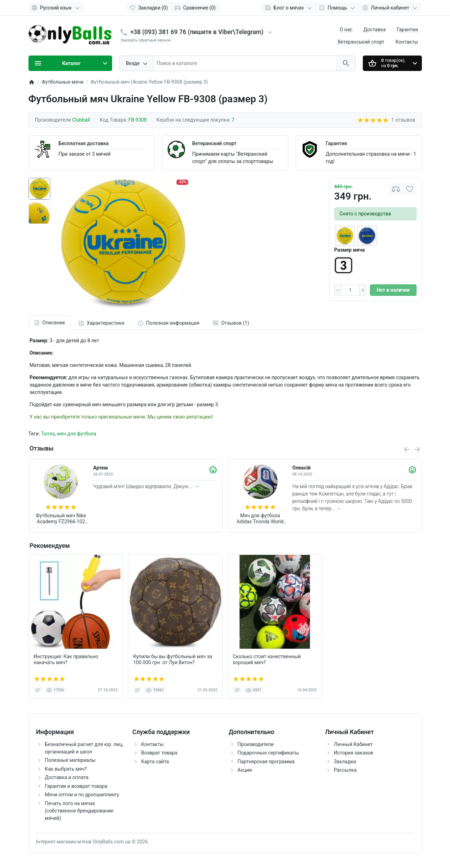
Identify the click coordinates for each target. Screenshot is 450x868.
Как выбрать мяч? (66, 769)
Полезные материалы (70, 760)
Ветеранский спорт (214, 143)
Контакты (407, 42)
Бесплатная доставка (84, 143)
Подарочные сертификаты (268, 753)
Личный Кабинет (353, 744)
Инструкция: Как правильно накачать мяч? (66, 659)
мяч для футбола (77, 434)
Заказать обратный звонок (146, 40)
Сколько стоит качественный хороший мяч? (267, 659)
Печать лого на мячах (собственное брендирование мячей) (79, 811)
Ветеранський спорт (361, 42)
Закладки (345, 762)
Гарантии (407, 30)
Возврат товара (159, 753)
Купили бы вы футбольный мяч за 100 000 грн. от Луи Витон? (173, 659)
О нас (346, 30)
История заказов (354, 753)
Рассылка (345, 770)
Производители (256, 744)
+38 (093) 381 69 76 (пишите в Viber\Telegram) (197, 32)
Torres (48, 434)
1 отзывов (403, 120)
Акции (245, 770)
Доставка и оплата (67, 777)
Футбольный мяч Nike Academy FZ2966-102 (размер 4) (61, 519)
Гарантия (336, 143)
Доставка (375, 30)
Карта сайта (155, 762)
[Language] (56, 8)
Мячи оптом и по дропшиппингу (82, 795)
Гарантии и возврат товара (76, 786)
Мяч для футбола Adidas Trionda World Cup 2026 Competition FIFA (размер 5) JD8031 (260, 519)
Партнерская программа (266, 762)
